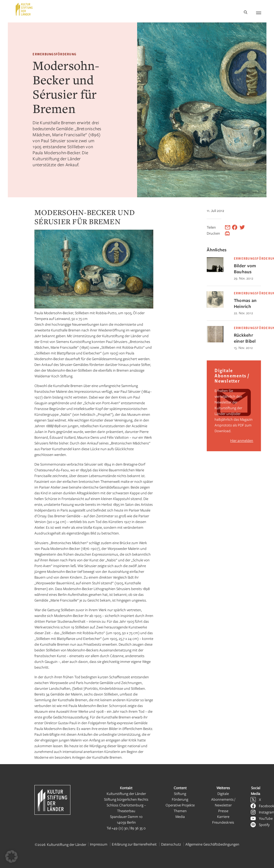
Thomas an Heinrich (245, 303)
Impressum (99, 844)
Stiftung (180, 793)
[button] (11, 857)
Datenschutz (171, 844)
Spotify (264, 825)
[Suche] (246, 13)
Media (180, 816)
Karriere (223, 816)
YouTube (266, 818)
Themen (180, 811)
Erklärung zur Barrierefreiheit (134, 844)
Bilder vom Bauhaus (245, 269)
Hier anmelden (242, 440)
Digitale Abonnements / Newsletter (223, 799)
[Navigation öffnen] (259, 12)
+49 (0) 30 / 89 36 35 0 (129, 828)
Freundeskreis (223, 822)
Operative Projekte (180, 805)
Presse (223, 811)
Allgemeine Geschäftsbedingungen (212, 844)
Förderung (180, 799)
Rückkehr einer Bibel (245, 338)
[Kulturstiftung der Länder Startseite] (24, 9)
